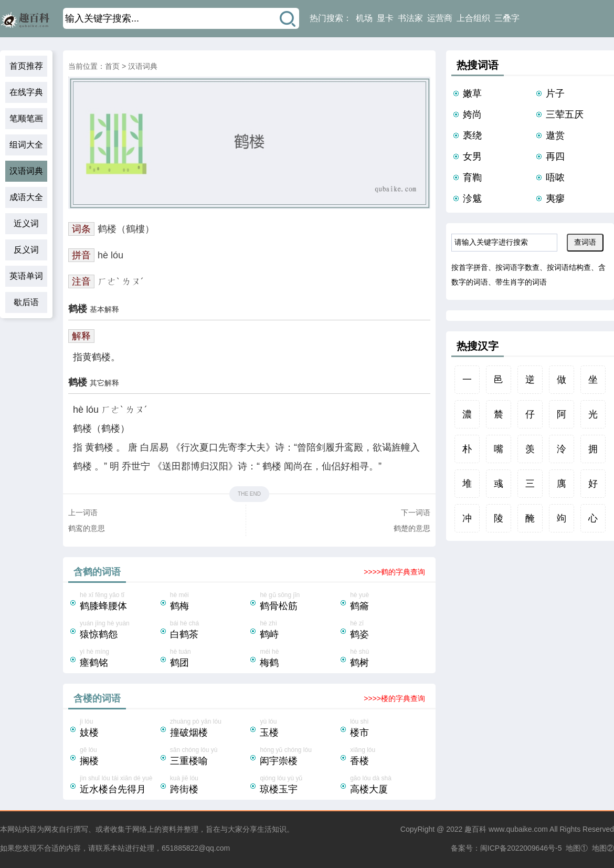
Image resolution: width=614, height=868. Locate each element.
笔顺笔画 (26, 118)
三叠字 (507, 18)
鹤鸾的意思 (87, 528)
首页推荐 (26, 66)
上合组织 (473, 18)
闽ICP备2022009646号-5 (521, 848)
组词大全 (26, 145)
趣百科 (475, 829)
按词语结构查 (569, 267)
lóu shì (389, 729)
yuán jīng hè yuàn (119, 631)
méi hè (299, 659)
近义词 (26, 223)
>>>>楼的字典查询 (394, 698)
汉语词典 (26, 171)
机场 (364, 18)
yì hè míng (119, 659)
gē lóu (119, 757)
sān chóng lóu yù (209, 757)
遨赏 (555, 135)
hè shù (389, 659)
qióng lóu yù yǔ (299, 786)
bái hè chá (209, 631)
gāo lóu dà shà (389, 786)
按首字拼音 (470, 267)
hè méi (209, 602)
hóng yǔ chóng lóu (299, 757)
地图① (577, 848)
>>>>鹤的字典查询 (394, 572)
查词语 (585, 242)
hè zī (389, 631)
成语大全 (26, 197)
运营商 (440, 18)
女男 (472, 156)
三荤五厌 (565, 114)
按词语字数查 (517, 267)
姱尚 (472, 114)
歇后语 (26, 302)
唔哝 (555, 177)
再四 (555, 156)
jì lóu (119, 729)
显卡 (385, 18)
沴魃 (472, 198)
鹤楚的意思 (412, 528)
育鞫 (472, 177)
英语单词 (26, 276)
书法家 (410, 18)
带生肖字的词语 (521, 282)
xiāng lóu (389, 757)
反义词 (26, 250)
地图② (603, 848)
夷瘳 (555, 198)
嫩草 (472, 93)
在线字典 (26, 92)
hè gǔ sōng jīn (299, 602)
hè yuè (389, 602)
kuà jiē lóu (209, 786)
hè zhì (299, 631)
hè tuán (209, 659)
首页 (112, 66)
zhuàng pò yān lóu (209, 729)
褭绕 (472, 135)
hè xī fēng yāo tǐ (119, 602)
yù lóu (299, 729)
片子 (555, 93)
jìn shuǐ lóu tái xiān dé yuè (119, 786)
